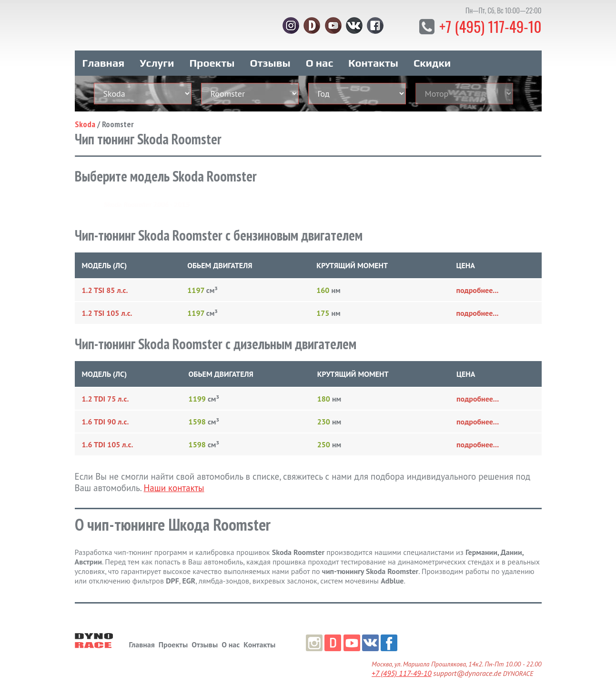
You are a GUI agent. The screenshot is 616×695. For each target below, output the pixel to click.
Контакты (373, 61)
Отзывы (270, 61)
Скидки (432, 61)
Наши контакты (174, 486)
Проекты (212, 61)
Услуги (157, 61)
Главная (104, 61)
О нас (319, 61)
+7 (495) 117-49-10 (489, 26)
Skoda (85, 122)
